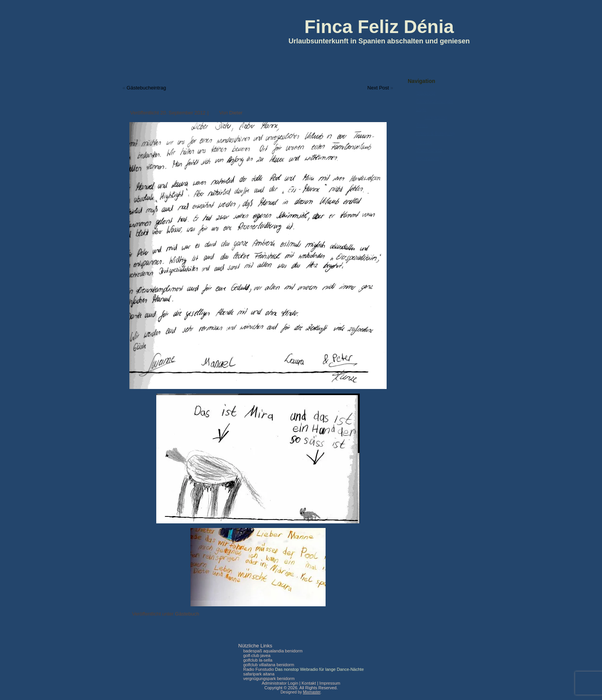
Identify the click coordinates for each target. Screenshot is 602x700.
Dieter (236, 113)
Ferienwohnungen (435, 101)
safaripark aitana (259, 674)
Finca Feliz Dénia (379, 27)
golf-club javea (257, 655)
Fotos (422, 126)
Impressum (428, 158)
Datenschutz (429, 150)
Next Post (378, 88)
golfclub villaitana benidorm (269, 665)
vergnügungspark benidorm (269, 678)
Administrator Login (280, 683)
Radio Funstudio (258, 669)
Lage (421, 109)
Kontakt (424, 142)
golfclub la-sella (258, 660)
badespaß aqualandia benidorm (273, 651)
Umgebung (436, 117)
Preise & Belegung (435, 134)
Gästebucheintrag (146, 88)
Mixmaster (312, 692)
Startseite (426, 93)
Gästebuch (187, 614)
